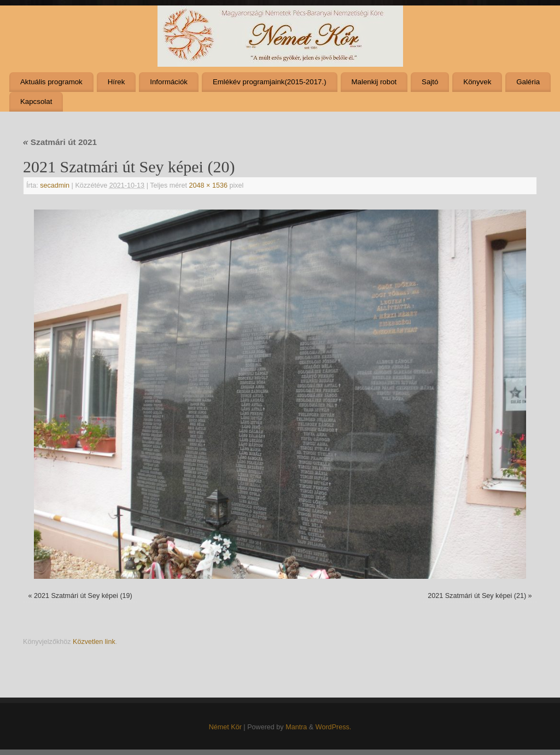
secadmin (55, 185)
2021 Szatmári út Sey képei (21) (477, 596)
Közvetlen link (94, 642)
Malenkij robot (374, 82)
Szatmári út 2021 (60, 142)
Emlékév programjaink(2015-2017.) (270, 82)
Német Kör (225, 727)
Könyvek (477, 82)
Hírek (116, 82)
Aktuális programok (51, 82)
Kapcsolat (36, 101)
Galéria (528, 82)
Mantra (296, 727)
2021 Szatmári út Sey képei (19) (83, 596)
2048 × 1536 (208, 185)
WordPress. (334, 727)
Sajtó (430, 82)
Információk (169, 82)
